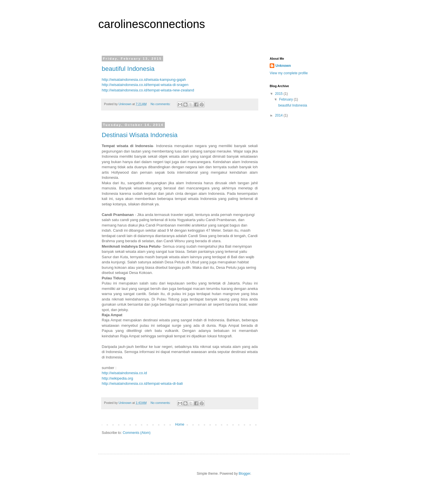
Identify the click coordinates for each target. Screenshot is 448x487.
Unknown (283, 66)
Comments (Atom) (136, 433)
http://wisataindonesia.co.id (124, 373)
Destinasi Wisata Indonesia (140, 135)
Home (180, 424)
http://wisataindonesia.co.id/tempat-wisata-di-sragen (145, 85)
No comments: (161, 104)
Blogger (244, 474)
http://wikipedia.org (117, 378)
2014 (279, 115)
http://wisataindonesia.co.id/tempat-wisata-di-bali (142, 383)
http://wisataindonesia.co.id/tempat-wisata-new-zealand (148, 90)
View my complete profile (289, 73)
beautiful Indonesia (128, 69)
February (286, 99)
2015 (279, 94)
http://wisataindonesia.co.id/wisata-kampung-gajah (144, 80)
